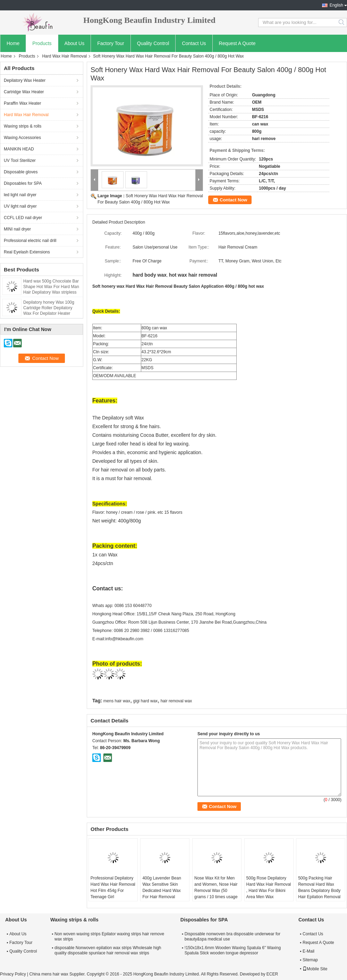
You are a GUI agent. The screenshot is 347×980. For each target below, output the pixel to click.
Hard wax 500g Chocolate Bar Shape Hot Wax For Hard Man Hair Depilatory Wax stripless (51, 287)
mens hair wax (117, 701)
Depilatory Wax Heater (25, 80)
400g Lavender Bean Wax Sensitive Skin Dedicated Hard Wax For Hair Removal (162, 887)
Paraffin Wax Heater (22, 103)
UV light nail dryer (20, 206)
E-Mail (308, 951)
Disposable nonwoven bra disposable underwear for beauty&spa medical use (232, 936)
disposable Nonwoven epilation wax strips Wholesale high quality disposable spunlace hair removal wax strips (108, 950)
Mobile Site (315, 969)
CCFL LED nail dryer (23, 218)
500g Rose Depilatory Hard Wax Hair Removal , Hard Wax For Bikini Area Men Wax (269, 887)
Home (13, 43)
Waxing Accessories (22, 138)
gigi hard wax (146, 701)
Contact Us (194, 43)
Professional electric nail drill (30, 241)
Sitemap (310, 960)
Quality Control (153, 43)
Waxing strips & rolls (23, 126)
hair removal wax (176, 701)
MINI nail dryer (17, 229)
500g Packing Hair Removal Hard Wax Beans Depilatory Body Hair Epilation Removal (319, 887)
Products (42, 43)
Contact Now (233, 200)
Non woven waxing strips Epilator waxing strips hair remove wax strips (109, 936)
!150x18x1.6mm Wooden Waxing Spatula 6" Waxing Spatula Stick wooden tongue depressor (233, 950)
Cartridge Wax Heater (24, 92)
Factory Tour (111, 43)
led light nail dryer (20, 195)
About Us (75, 43)
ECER (272, 974)
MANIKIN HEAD (19, 149)
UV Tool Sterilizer (20, 161)
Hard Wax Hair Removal (64, 56)
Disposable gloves (21, 172)
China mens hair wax (49, 974)
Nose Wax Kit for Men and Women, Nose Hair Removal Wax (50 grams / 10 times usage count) (216, 891)
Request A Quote (237, 43)
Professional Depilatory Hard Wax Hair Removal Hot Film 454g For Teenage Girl (113, 887)
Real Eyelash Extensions (27, 252)
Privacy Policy (13, 974)
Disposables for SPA (23, 183)
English (336, 5)
